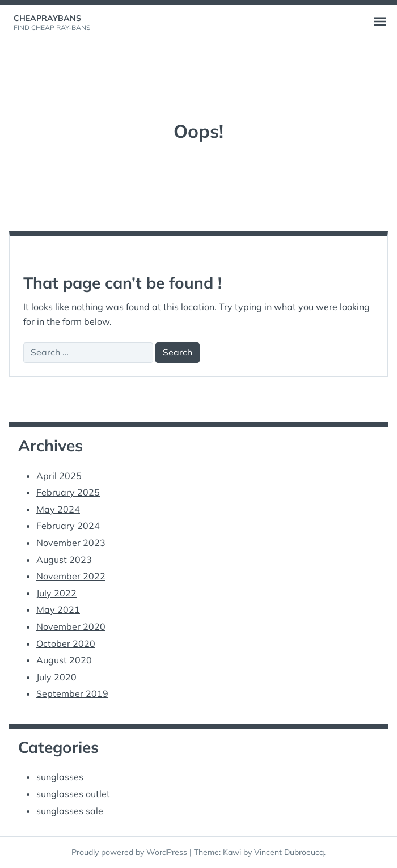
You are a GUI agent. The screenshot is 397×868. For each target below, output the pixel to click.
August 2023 (64, 560)
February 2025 (68, 492)
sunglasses (60, 777)
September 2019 (72, 693)
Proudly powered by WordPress (130, 852)
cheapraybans (47, 18)
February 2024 (68, 526)
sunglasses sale (70, 811)
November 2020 (71, 626)
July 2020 (56, 677)
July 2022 (56, 593)
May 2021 (58, 609)
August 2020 (64, 660)
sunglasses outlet (73, 794)
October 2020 (66, 643)
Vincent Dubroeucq (289, 852)
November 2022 (71, 576)
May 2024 (58, 509)
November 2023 (71, 543)
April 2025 (59, 476)
